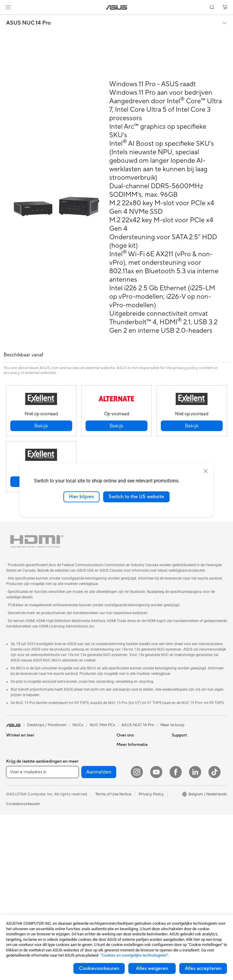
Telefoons (15, 809)
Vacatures (125, 799)
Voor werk (15, 763)
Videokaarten (18, 910)
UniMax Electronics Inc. (138, 790)
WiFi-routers (71, 799)
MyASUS (125, 854)
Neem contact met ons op (140, 818)
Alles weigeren (152, 968)
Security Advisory (132, 845)
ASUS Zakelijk (184, 799)
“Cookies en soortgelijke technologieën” (134, 955)
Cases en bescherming (80, 873)
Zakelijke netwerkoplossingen (78, 811)
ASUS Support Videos (136, 827)
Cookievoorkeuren (99, 968)
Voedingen (70, 763)
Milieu (177, 754)
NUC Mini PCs (102, 725)
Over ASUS (127, 744)
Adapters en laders (77, 882)
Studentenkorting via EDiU (196, 854)
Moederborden (20, 900)
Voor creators (19, 772)
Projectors (15, 882)
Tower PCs (16, 846)
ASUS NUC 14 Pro (28, 23)
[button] (8, 7)
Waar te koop (172, 725)
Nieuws (123, 763)
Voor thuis (15, 754)
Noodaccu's (71, 900)
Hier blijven (81, 497)
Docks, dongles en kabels (83, 891)
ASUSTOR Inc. (130, 772)
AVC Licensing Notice (191, 818)
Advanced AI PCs (187, 781)
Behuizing (69, 744)
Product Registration (135, 836)
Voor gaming (18, 790)
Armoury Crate (185, 836)
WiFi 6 (66, 790)
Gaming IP (69, 910)
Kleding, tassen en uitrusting (76, 862)
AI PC (177, 772)
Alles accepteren (203, 968)
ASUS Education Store (192, 808)
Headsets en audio (77, 850)
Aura (176, 845)
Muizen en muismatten (80, 841)
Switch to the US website (136, 497)
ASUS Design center (190, 790)
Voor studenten (20, 781)
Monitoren (15, 873)
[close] (206, 471)
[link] (117, 7)
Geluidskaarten (74, 772)
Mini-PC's (15, 864)
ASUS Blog (182, 827)
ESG (176, 744)
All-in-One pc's (19, 836)
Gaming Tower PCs (23, 855)
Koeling (67, 754)
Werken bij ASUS (132, 754)
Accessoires (17, 818)
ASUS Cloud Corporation (139, 781)
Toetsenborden (74, 832)
